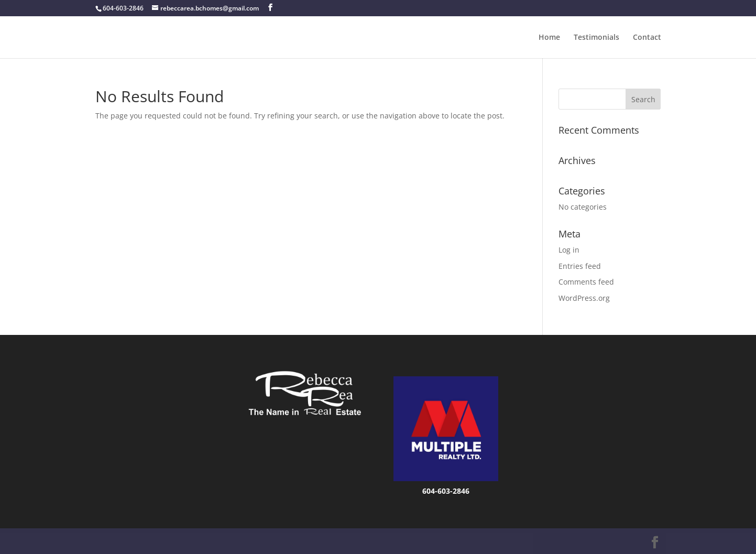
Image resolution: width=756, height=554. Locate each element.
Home (549, 38)
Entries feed (580, 266)
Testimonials (596, 38)
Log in (569, 250)
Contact (647, 38)
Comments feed (586, 282)
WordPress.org (584, 298)
